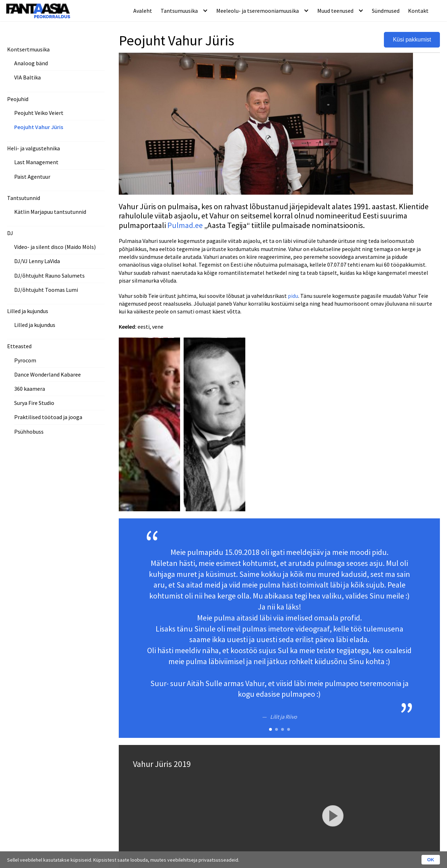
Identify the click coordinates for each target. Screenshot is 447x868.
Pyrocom (25, 360)
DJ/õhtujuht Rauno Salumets (49, 276)
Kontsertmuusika (28, 49)
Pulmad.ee (185, 225)
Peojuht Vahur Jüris (39, 127)
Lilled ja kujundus (28, 311)
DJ (10, 233)
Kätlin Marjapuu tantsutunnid (50, 212)
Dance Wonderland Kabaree (48, 374)
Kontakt (418, 11)
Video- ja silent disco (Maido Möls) (55, 247)
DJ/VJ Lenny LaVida (37, 261)
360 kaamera (30, 389)
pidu (293, 296)
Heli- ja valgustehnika (33, 148)
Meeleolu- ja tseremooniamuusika (258, 11)
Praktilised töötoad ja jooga (48, 417)
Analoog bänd (31, 63)
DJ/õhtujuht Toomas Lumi (46, 290)
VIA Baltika (27, 77)
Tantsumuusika (179, 11)
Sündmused (386, 11)
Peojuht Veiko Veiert (39, 113)
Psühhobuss (29, 432)
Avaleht (143, 11)
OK (431, 860)
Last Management (36, 162)
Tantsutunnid (24, 198)
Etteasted (19, 346)
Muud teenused (335, 11)
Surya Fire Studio (34, 403)
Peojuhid (18, 99)
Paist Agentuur (32, 177)
